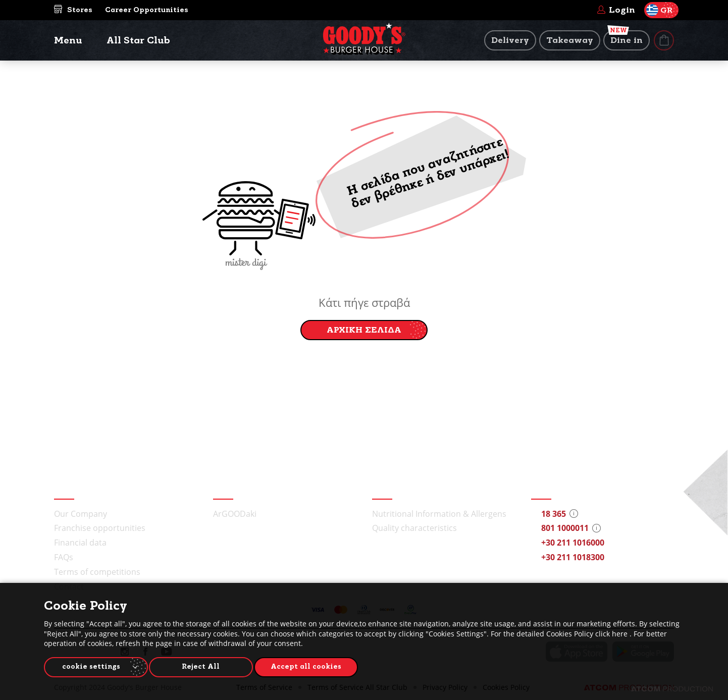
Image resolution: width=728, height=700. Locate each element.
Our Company (81, 514)
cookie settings (91, 666)
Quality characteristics (414, 528)
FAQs (64, 557)
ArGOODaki (235, 514)
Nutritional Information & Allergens (439, 514)
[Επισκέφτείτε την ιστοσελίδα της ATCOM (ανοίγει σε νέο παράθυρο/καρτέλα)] (672, 689)
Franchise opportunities (100, 528)
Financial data (80, 543)
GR (659, 10)
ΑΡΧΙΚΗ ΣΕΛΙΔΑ (364, 330)
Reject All (205, 666)
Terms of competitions (97, 572)
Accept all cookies (314, 666)
